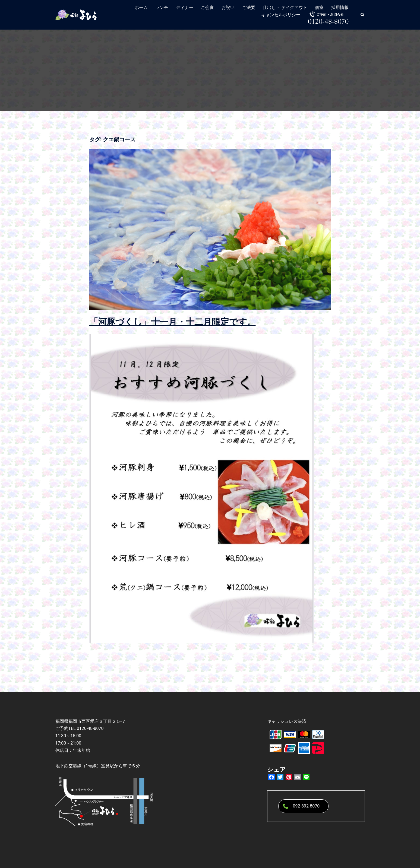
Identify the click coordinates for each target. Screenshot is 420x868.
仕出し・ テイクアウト (285, 7)
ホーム (141, 7)
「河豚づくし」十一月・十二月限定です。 (173, 322)
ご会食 (207, 7)
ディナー (185, 7)
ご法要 (249, 7)
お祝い (228, 7)
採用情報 (340, 7)
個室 (319, 7)
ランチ (162, 7)
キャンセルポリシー (281, 15)
